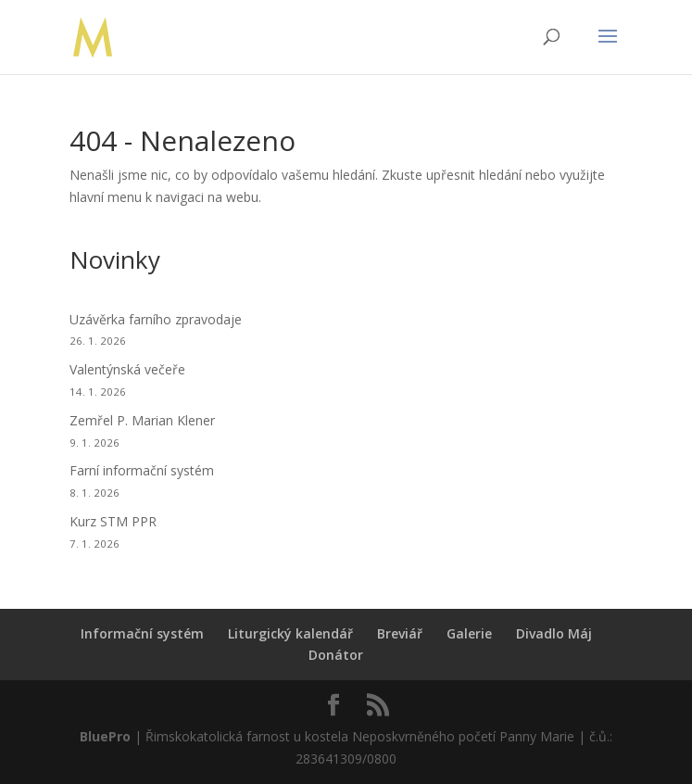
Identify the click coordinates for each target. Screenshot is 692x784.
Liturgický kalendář (290, 633)
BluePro (105, 736)
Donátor (336, 655)
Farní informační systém (142, 470)
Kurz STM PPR (113, 521)
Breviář (400, 633)
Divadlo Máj (554, 633)
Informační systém (142, 633)
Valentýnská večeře (127, 369)
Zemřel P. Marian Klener (142, 420)
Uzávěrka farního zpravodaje (156, 319)
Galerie (469, 633)
